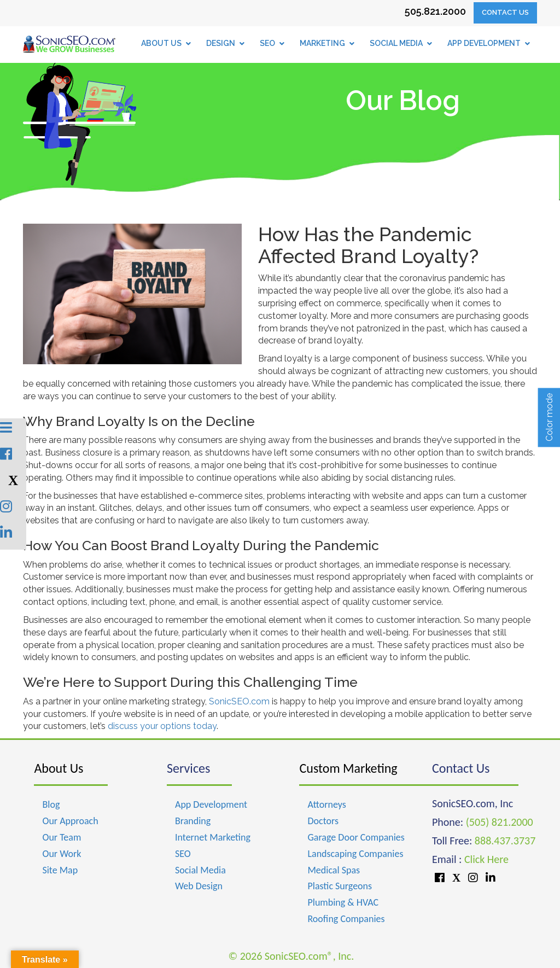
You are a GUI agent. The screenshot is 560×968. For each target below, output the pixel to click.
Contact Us (505, 12)
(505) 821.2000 (500, 822)
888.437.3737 (505, 841)
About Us (59, 768)
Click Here (486, 859)
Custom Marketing (348, 768)
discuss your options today (162, 726)
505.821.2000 (435, 11)
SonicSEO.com (239, 701)
